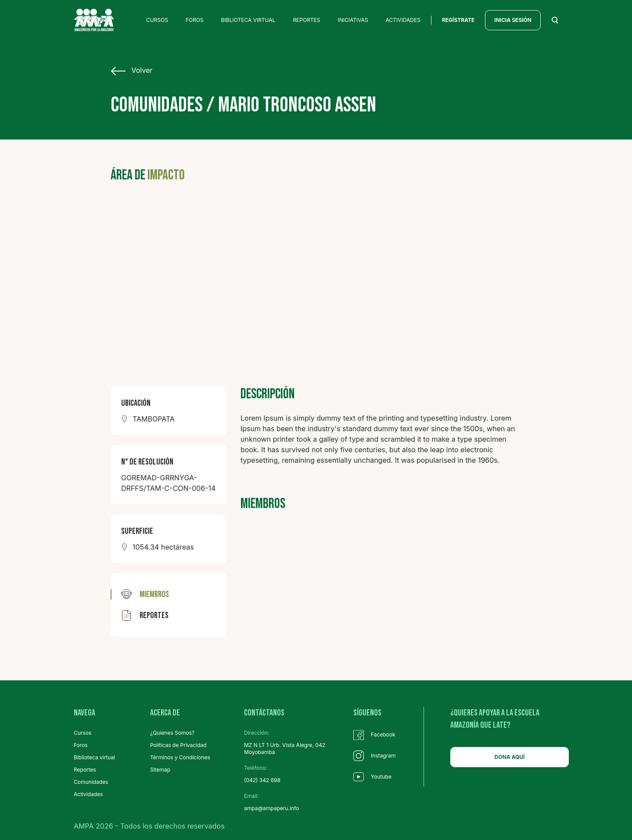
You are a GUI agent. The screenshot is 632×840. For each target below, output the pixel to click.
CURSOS (157, 20)
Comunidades (91, 782)
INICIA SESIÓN (513, 20)
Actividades (88, 794)
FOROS (195, 20)
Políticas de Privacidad (178, 745)
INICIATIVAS (353, 20)
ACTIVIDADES (403, 20)
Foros (81, 745)
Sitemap (160, 770)
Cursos (83, 733)
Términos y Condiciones (180, 757)
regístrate (458, 20)
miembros (145, 594)
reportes (145, 615)
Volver (131, 71)
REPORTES (306, 20)
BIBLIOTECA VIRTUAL (248, 20)
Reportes (85, 770)
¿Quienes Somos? (172, 733)
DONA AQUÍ (510, 757)
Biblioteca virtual (94, 757)
